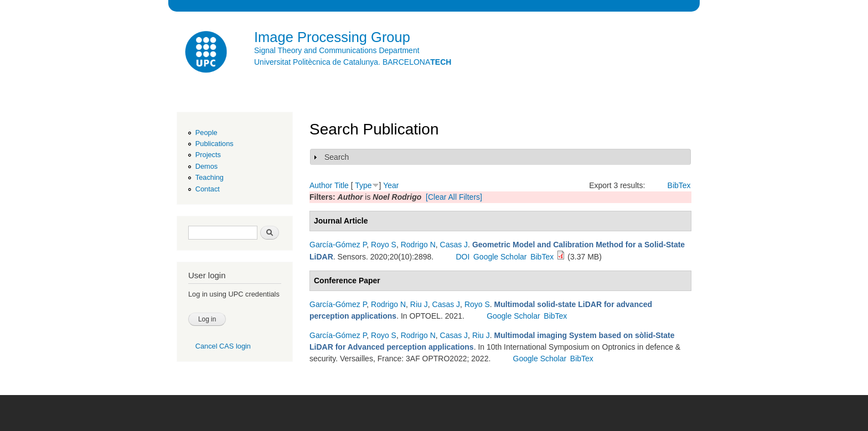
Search (337, 157)
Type (363, 185)
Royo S (384, 245)
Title (342, 185)
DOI (463, 257)
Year (391, 185)
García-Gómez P (338, 245)
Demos (206, 166)
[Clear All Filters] (454, 197)
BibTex (679, 185)
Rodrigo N (418, 245)
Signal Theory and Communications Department (337, 50)
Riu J (419, 304)
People (206, 133)
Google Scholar (500, 257)
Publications (215, 144)
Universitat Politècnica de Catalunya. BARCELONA (353, 62)
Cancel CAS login (223, 346)
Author (321, 185)
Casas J (454, 245)
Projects (208, 155)
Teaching (210, 177)
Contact (208, 189)
